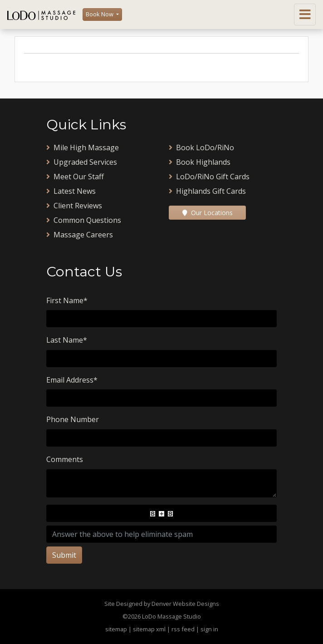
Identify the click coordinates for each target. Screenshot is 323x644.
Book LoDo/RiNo (201, 147)
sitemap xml (149, 629)
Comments (65, 459)
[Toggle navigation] (305, 15)
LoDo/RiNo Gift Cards (209, 177)
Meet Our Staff (75, 177)
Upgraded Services (82, 162)
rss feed (183, 629)
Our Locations (208, 213)
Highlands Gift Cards (207, 191)
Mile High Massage (83, 147)
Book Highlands (200, 162)
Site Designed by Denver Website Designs (162, 604)
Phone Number (73, 419)
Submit (64, 555)
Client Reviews (74, 206)
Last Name (67, 340)
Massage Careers (80, 235)
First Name (67, 300)
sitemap (116, 629)
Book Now (100, 14)
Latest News (71, 191)
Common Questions (84, 220)
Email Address (72, 380)
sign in (209, 629)
